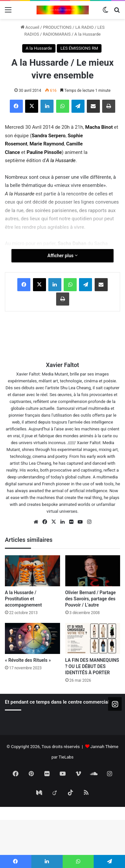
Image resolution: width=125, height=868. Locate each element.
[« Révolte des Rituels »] (32, 638)
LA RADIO (85, 27)
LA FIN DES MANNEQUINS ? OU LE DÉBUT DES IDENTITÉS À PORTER (92, 666)
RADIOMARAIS (57, 34)
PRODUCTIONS (57, 27)
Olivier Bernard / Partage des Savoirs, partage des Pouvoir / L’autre (91, 599)
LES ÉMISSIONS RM (79, 48)
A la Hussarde (88, 34)
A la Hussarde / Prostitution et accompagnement (23, 599)
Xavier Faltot (63, 365)
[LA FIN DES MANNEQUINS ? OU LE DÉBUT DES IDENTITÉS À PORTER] (93, 638)
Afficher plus (62, 256)
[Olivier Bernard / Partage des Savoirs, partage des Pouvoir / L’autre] (93, 571)
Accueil (30, 27)
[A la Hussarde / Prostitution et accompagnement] (32, 571)
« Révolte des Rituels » (28, 660)
